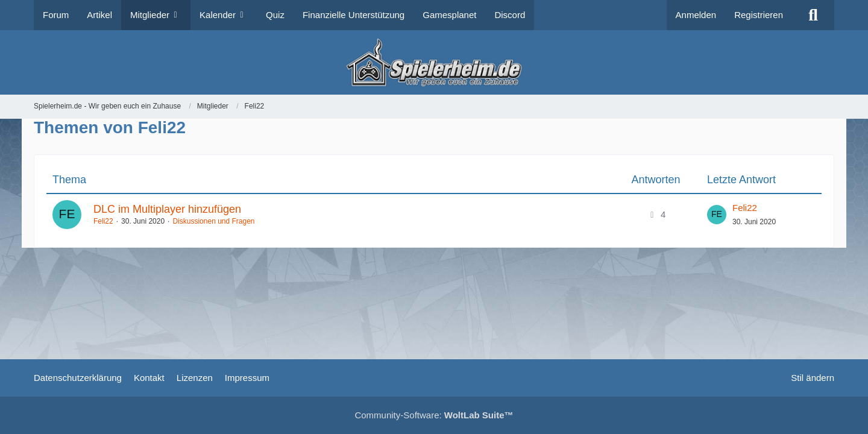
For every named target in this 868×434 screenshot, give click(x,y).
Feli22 (103, 221)
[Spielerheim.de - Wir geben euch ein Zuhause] (434, 62)
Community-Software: (434, 415)
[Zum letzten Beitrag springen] (717, 215)
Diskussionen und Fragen (213, 221)
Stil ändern (813, 378)
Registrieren (759, 15)
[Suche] (813, 15)
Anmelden (696, 15)
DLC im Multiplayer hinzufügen (167, 209)
